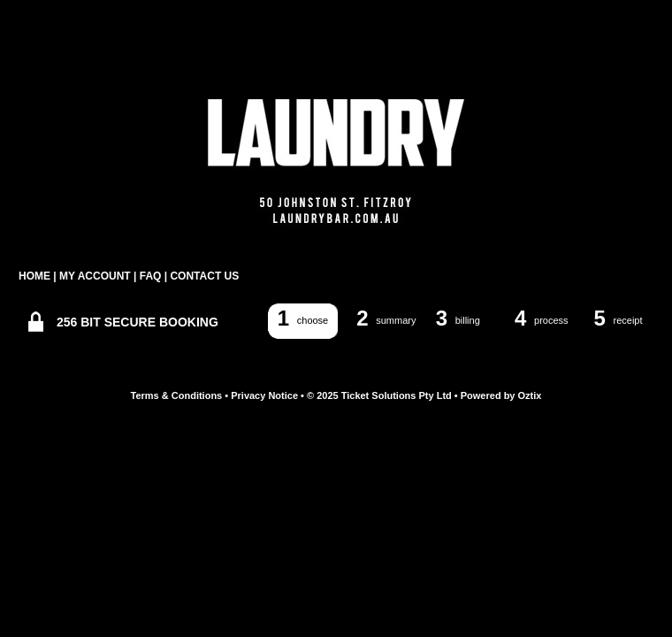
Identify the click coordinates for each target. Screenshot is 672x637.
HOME (34, 276)
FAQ (151, 276)
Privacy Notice (264, 395)
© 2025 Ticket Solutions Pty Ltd (379, 395)
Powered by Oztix (501, 395)
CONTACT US (204, 276)
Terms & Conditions (177, 395)
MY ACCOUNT (95, 276)
